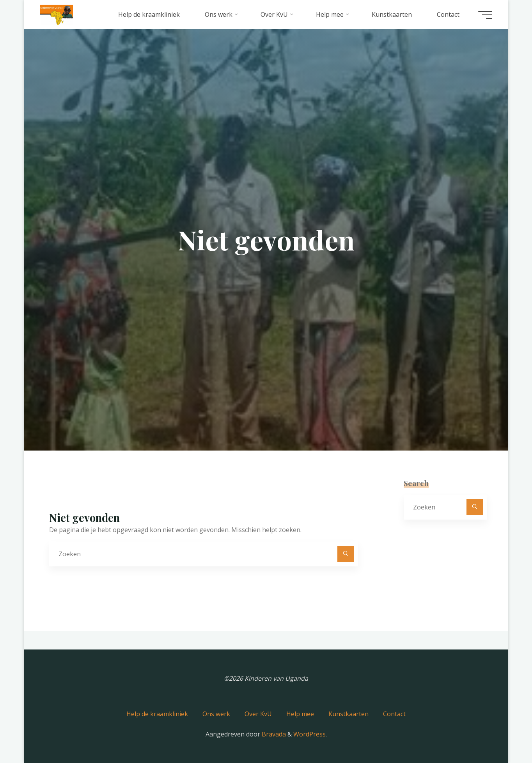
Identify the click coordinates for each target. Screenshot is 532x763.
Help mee (300, 714)
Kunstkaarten (348, 714)
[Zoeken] (346, 554)
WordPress (309, 734)
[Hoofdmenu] (485, 15)
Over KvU (258, 714)
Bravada (273, 734)
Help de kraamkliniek (157, 714)
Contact (394, 714)
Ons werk (216, 714)
